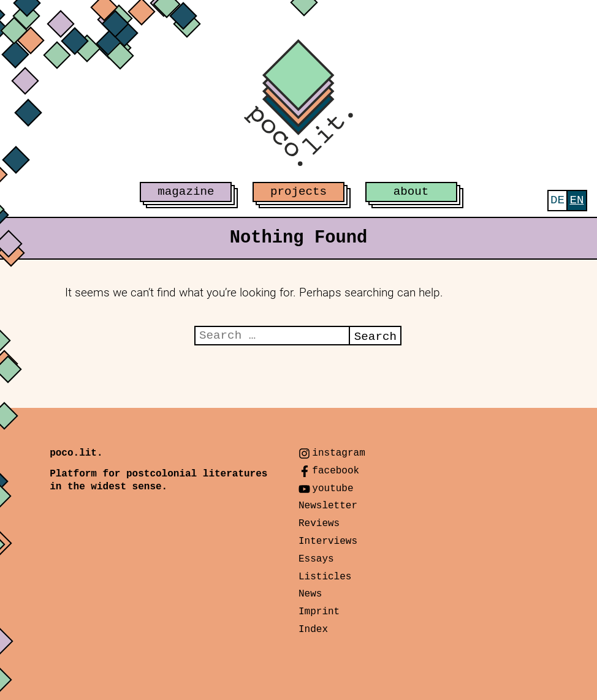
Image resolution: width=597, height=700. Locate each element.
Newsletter (328, 506)
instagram (338, 453)
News (310, 594)
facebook (336, 471)
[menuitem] (557, 201)
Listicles (325, 577)
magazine (186, 192)
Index (313, 630)
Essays (316, 559)
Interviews (328, 541)
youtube (333, 489)
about (411, 192)
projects (298, 192)
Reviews (319, 524)
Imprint (319, 612)
